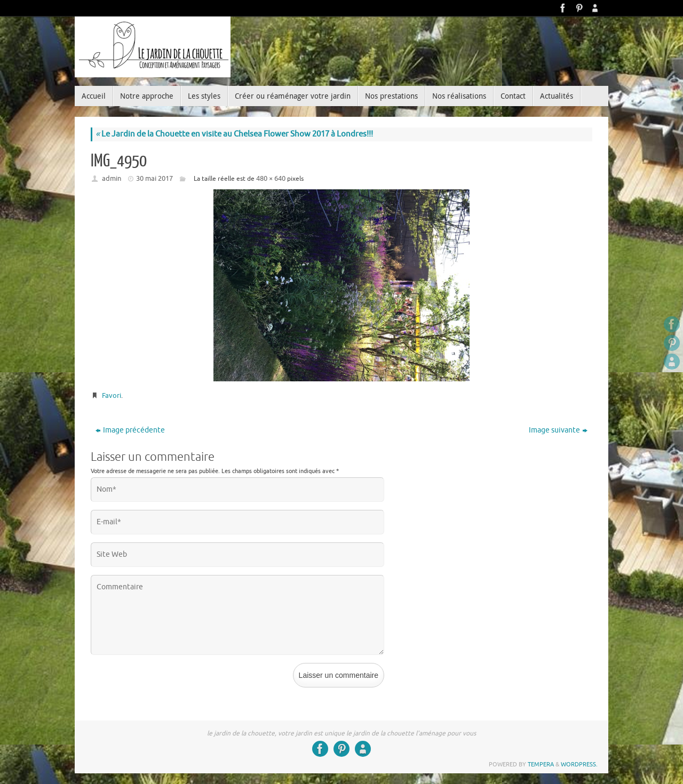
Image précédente (130, 430)
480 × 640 (271, 178)
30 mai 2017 (154, 178)
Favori (112, 395)
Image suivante (558, 430)
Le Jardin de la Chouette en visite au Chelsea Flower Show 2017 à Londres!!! (234, 134)
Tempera (541, 764)
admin (112, 178)
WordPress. (579, 764)
